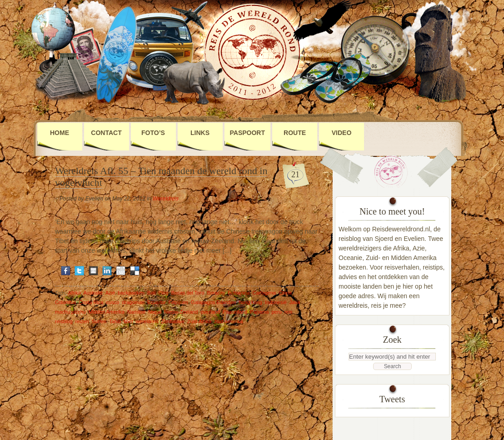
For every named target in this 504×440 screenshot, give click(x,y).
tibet (128, 321)
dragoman (133, 302)
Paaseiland (235, 312)
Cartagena (264, 293)
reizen (82, 321)
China (285, 293)
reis (289, 312)
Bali (151, 293)
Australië (93, 293)
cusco (113, 302)
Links (200, 133)
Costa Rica (91, 302)
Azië (110, 293)
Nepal (155, 312)
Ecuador (156, 302)
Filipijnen (178, 302)
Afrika (75, 293)
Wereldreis (166, 199)
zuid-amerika (228, 321)
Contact (106, 133)
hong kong (250, 302)
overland (210, 312)
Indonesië (276, 302)
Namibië (136, 312)
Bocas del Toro (188, 293)
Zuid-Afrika (199, 321)
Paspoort (248, 133)
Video (342, 133)
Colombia (65, 302)
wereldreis (147, 321)
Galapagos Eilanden (213, 302)
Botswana (239, 293)
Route (295, 133)
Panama (259, 312)
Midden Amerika (107, 312)
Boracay (216, 293)
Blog (164, 293)
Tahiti (115, 321)
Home (60, 133)
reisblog (64, 321)
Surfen (99, 321)
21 (295, 175)
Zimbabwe (173, 321)
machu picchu (70, 312)
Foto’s (153, 133)
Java (295, 302)
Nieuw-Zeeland (181, 312)
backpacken (131, 293)
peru (276, 312)
